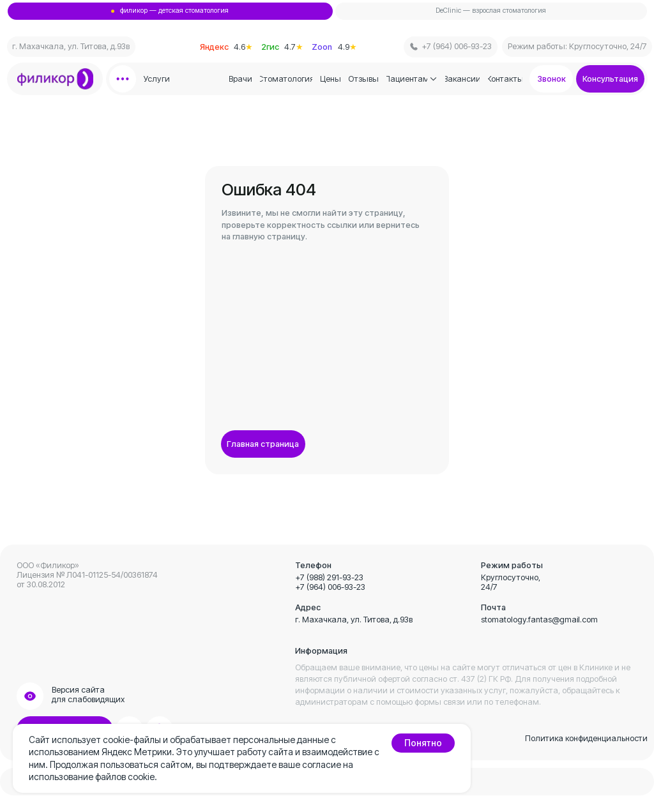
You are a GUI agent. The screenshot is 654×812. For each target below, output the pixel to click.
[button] (611, 79)
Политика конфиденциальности (586, 738)
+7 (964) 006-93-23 (330, 587)
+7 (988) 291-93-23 (329, 577)
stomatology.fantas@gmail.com (539, 620)
